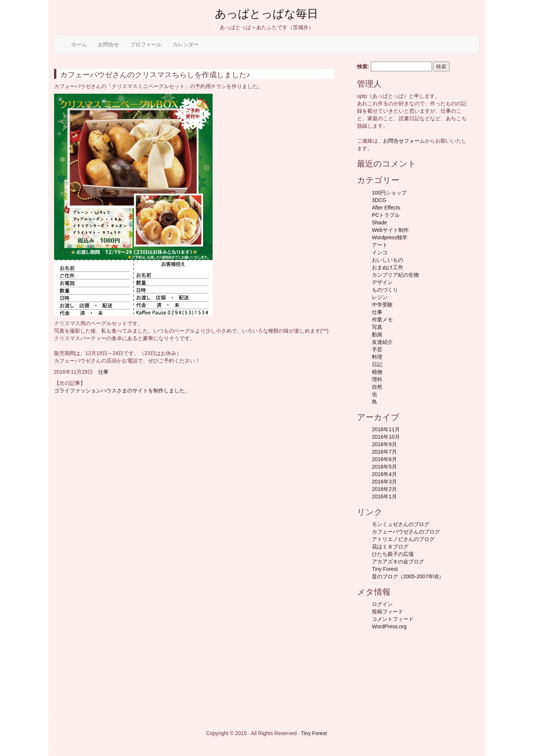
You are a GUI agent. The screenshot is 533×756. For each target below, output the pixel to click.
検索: (363, 66)
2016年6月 (384, 459)
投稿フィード (388, 612)
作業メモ (382, 320)
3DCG (379, 200)
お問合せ (109, 44)
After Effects (386, 208)
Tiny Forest (385, 569)
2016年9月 (384, 444)
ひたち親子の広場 (393, 554)
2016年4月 (384, 474)
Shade (379, 223)
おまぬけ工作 (388, 267)
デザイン (382, 282)
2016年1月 (384, 497)
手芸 (377, 349)
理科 (377, 379)
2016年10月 (386, 437)
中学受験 (382, 305)
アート (380, 245)
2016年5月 (384, 467)
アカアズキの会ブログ (398, 561)
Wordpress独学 (390, 237)
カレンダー (186, 44)
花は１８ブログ (390, 547)
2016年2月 (384, 489)
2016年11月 (386, 429)
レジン (380, 297)
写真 (377, 327)
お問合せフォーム (404, 141)
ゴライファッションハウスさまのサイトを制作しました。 (122, 391)
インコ (380, 252)
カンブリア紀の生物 (395, 275)
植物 (377, 372)
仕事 (103, 372)
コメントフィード (393, 619)
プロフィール (146, 44)
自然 (377, 387)
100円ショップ (389, 193)
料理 (377, 357)
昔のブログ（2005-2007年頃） (408, 576)
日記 (377, 364)
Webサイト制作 (390, 230)
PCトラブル (386, 215)
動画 (377, 335)
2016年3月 (384, 482)
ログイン (382, 604)
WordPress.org (389, 626)
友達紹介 (382, 342)
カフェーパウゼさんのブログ (406, 532)
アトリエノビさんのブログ (403, 539)
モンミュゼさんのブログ (401, 524)
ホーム (79, 44)
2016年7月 (384, 452)
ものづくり (385, 290)
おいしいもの (388, 260)
